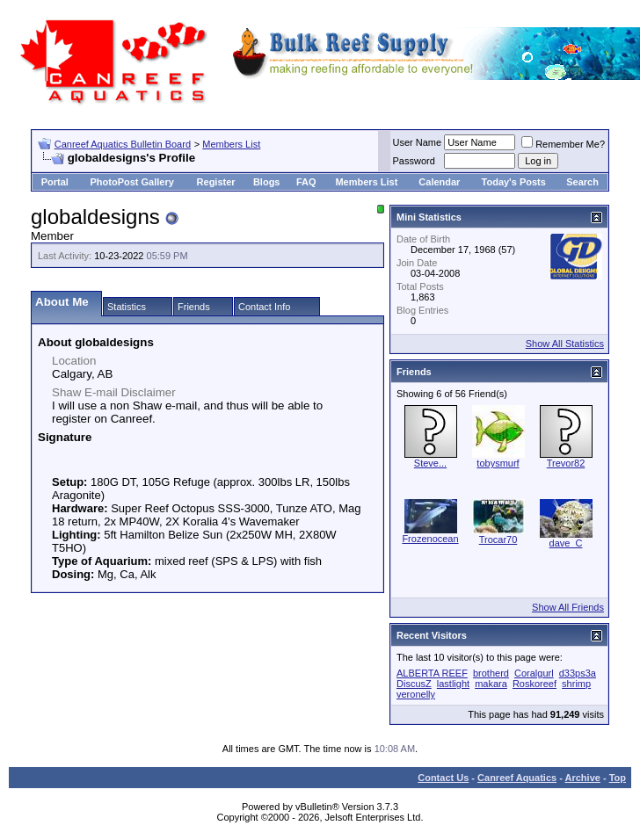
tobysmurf (498, 463)
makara (491, 684)
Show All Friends (568, 607)
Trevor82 (566, 463)
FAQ (306, 182)
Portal (55, 182)
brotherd (491, 673)
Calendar (439, 182)
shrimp (576, 684)
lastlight (453, 684)
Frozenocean (430, 539)
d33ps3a (578, 673)
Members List (231, 144)
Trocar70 (498, 539)
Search (582, 182)
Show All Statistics (565, 344)
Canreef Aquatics (517, 778)
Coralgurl (534, 673)
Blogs (267, 182)
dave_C (566, 543)
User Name (418, 142)
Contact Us (443, 778)
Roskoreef (535, 684)
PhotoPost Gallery (131, 182)
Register (216, 182)
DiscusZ (414, 684)
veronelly (416, 694)
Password (414, 161)
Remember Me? (563, 144)
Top (618, 778)
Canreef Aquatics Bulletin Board (123, 144)
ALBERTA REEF (432, 673)
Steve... (430, 463)
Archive (583, 778)
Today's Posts (514, 182)
